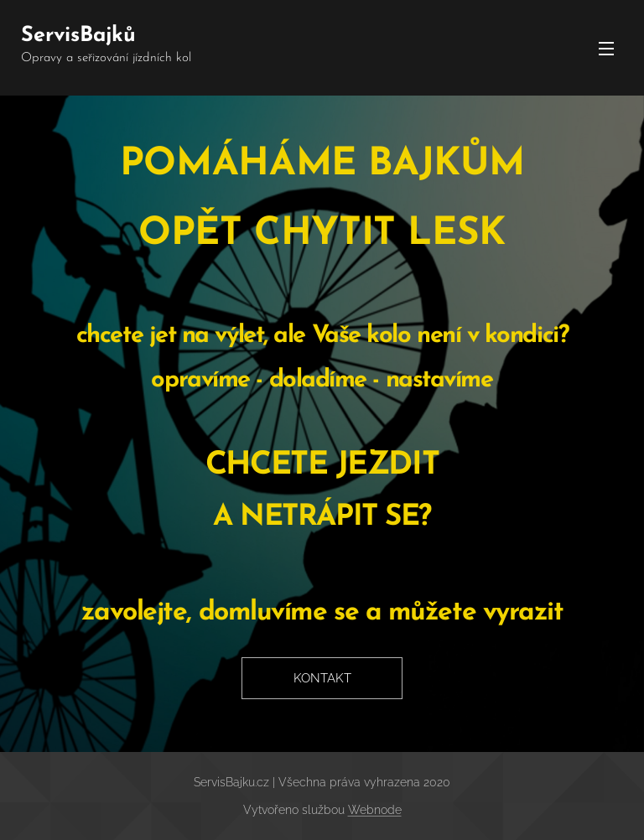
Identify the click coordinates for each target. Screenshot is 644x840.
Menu (606, 49)
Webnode (375, 810)
